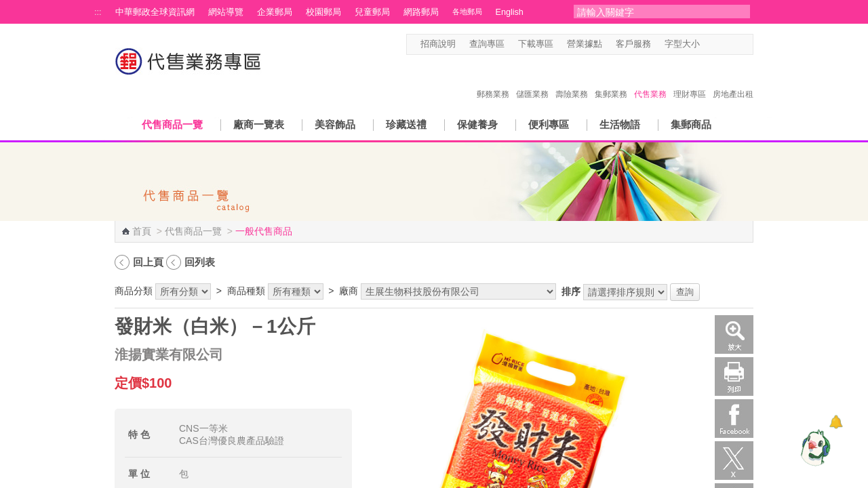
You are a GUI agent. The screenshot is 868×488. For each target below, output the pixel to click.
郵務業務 (493, 80)
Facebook (734, 419)
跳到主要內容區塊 (7, 7)
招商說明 (438, 44)
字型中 (721, 44)
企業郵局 (275, 12)
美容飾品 (335, 124)
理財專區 (690, 80)
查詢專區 (487, 44)
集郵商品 (691, 124)
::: (98, 12)
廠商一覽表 (259, 124)
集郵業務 (611, 80)
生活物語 (620, 124)
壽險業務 (572, 80)
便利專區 (549, 124)
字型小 (708, 44)
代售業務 (650, 80)
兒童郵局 (372, 12)
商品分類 (134, 291)
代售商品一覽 (172, 124)
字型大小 (682, 44)
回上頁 (148, 262)
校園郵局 (323, 12)
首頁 (142, 231)
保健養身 (477, 124)
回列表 (200, 262)
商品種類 (246, 291)
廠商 (349, 291)
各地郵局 (467, 12)
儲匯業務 (532, 80)
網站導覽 (226, 12)
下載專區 (536, 44)
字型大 (734, 44)
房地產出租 (733, 80)
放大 (734, 334)
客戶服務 (633, 44)
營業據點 (585, 44)
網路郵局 (421, 12)
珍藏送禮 (406, 124)
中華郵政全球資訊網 (155, 12)
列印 (734, 377)
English (510, 12)
